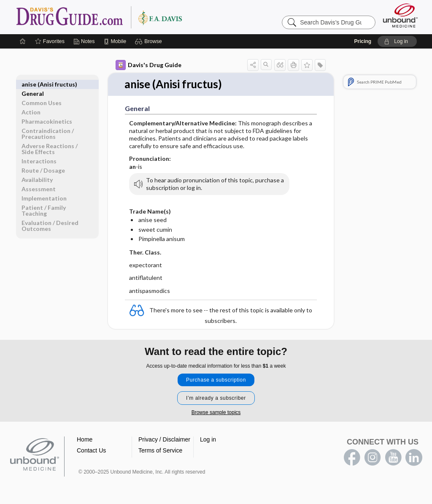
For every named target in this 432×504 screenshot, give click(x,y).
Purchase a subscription (216, 380)
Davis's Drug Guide (148, 65)
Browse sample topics (216, 412)
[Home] (23, 41)
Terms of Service (160, 450)
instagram (373, 458)
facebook (352, 458)
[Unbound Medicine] (400, 15)
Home (85, 439)
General (33, 84)
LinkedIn (414, 458)
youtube (393, 458)
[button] (150, 41)
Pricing (363, 41)
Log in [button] (208, 439)
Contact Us (91, 450)
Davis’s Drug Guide (121, 17)
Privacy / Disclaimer (164, 439)
